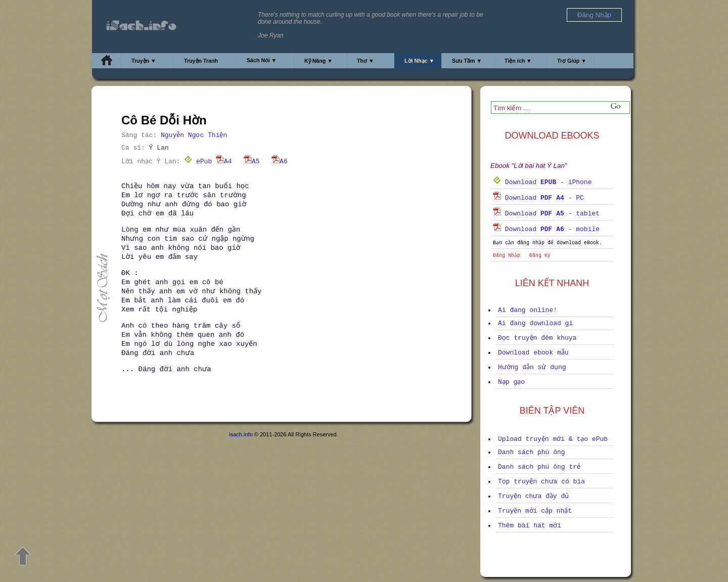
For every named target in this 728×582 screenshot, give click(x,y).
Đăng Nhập (507, 256)
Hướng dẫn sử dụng (532, 367)
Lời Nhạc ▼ (419, 61)
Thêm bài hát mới (530, 526)
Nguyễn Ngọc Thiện (194, 135)
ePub (198, 162)
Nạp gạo (511, 382)
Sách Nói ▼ (262, 60)
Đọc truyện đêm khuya (537, 338)
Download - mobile (546, 229)
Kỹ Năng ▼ (318, 61)
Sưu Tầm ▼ (467, 61)
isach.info (241, 434)
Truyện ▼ (144, 61)
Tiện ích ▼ (518, 61)
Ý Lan (159, 148)
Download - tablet (546, 214)
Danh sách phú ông (532, 452)
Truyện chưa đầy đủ (533, 496)
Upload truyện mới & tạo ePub (553, 439)
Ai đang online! (528, 310)
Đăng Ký (540, 256)
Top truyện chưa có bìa (541, 482)
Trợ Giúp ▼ (572, 61)
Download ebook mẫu (533, 353)
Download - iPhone (542, 182)
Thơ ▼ (366, 61)
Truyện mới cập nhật (535, 511)
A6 (280, 162)
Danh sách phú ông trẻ (539, 467)
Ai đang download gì (535, 323)
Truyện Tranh (201, 61)
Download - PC (538, 198)
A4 (224, 162)
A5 (252, 162)
